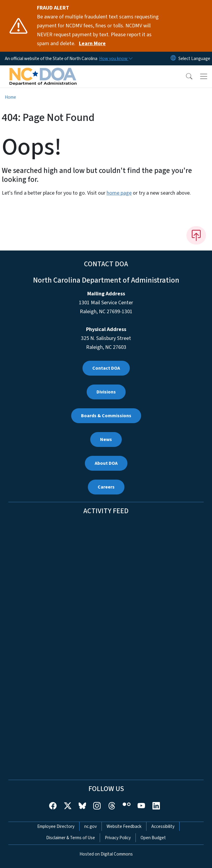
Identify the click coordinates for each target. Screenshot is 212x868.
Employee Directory (56, 826)
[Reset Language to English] (173, 59)
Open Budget (153, 838)
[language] (194, 59)
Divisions (106, 392)
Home (10, 97)
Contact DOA (106, 368)
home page (119, 193)
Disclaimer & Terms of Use (71, 838)
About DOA (106, 463)
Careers (106, 487)
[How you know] (116, 59)
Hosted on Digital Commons (106, 854)
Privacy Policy (118, 838)
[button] (185, 76)
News (106, 439)
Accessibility (163, 826)
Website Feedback (124, 826)
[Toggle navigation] (204, 76)
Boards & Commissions (106, 416)
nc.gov (91, 826)
